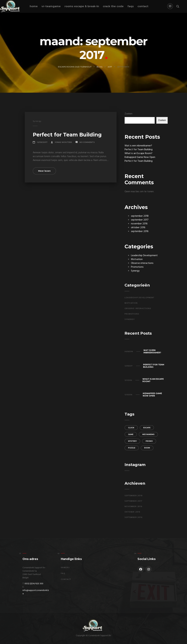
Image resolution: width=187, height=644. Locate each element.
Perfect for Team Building (67, 135)
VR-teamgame (51, 6)
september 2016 (140, 231)
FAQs (131, 6)
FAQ (63, 574)
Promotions (137, 267)
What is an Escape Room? (138, 153)
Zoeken (128, 114)
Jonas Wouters (63, 142)
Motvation (137, 259)
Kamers (65, 568)
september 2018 (140, 216)
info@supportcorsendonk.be (36, 592)
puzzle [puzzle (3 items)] (132, 448)
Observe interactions (142, 263)
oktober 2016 (138, 228)
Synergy (37, 121)
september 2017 (140, 220)
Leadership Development (144, 256)
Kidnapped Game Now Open (140, 157)
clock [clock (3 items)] (131, 428)
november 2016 (139, 224)
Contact (143, 6)
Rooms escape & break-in (82, 6)
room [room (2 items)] (147, 448)
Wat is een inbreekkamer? (138, 146)
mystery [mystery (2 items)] (132, 441)
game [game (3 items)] (131, 434)
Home (34, 6)
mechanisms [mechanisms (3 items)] (148, 434)
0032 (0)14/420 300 (34, 584)
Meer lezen (44, 171)
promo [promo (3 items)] (149, 441)
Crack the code (113, 6)
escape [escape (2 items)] (147, 428)
